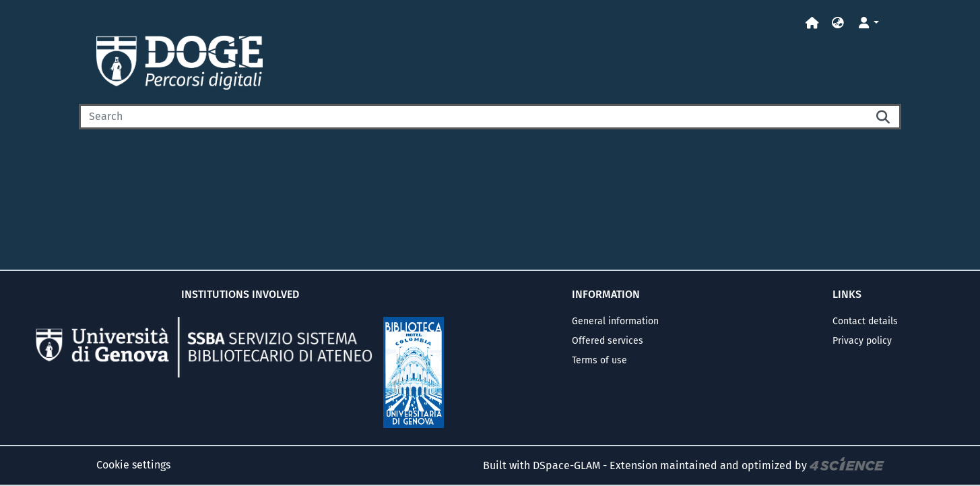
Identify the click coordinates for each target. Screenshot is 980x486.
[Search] (473, 117)
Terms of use (599, 360)
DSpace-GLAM (566, 465)
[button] (838, 23)
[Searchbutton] (884, 117)
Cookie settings (133, 465)
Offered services (608, 341)
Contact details (865, 321)
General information (615, 321)
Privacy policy (862, 341)
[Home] (812, 23)
